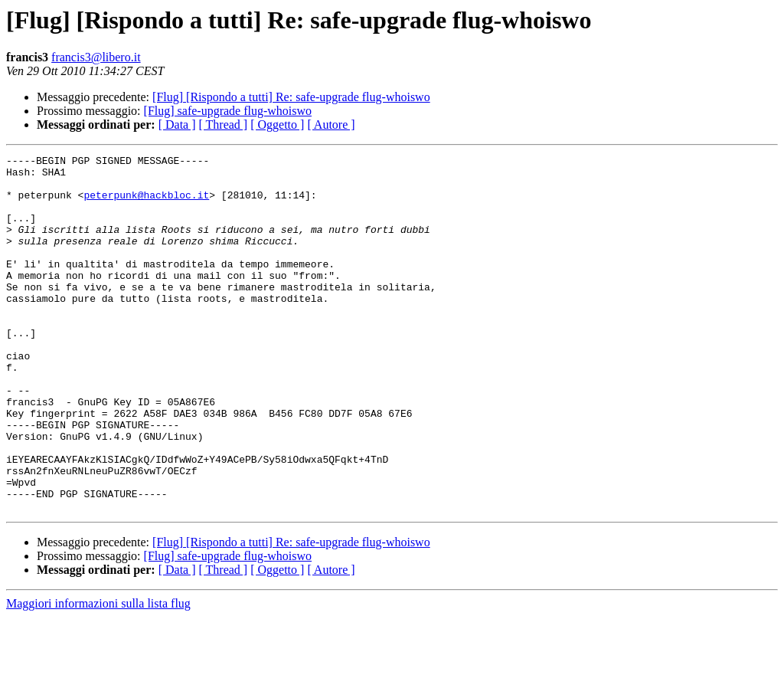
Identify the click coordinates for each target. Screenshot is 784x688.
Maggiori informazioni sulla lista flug (98, 675)
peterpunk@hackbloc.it (146, 204)
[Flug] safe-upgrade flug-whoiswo (228, 111)
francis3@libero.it (96, 57)
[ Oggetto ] (277, 124)
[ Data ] (177, 124)
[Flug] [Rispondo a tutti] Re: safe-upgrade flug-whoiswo (291, 97)
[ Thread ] (224, 124)
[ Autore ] (331, 124)
